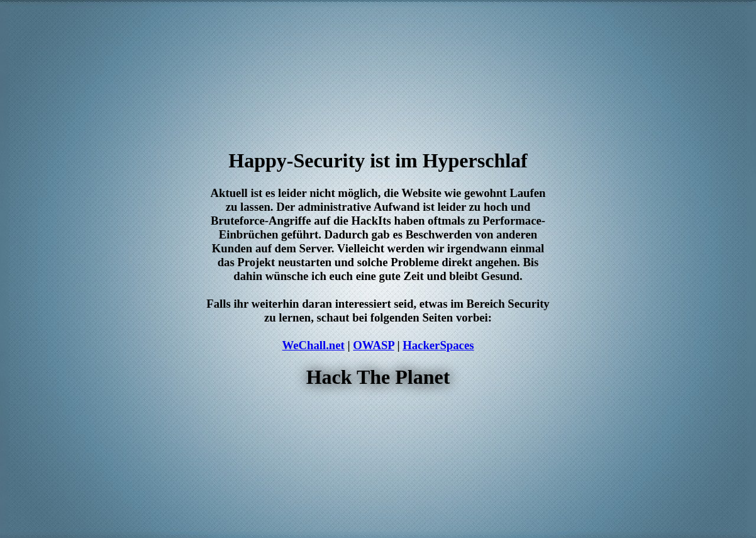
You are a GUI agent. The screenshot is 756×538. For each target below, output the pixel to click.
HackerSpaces (438, 345)
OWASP (373, 345)
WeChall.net (314, 345)
